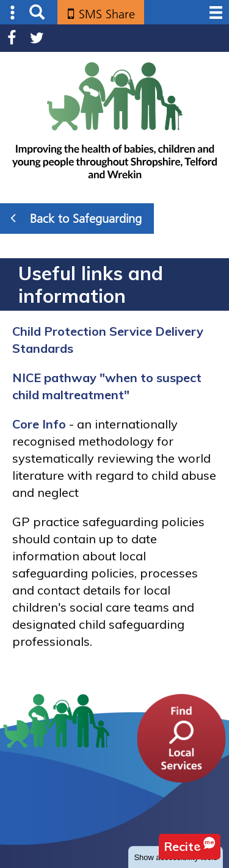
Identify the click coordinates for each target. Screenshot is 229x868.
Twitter (37, 38)
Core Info (39, 424)
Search (37, 13)
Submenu (13, 13)
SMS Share (107, 14)
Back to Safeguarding (76, 218)
